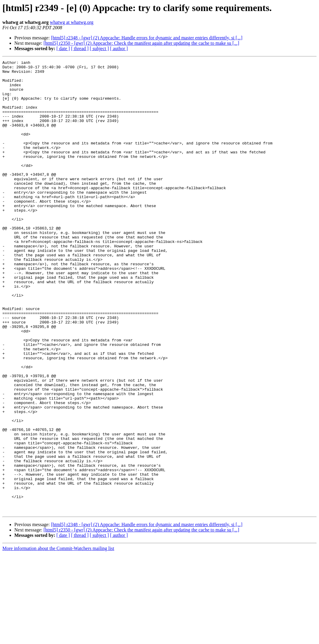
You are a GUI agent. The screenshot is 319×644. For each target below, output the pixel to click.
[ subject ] (99, 48)
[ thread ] (80, 48)
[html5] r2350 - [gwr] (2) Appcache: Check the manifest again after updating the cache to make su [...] (141, 43)
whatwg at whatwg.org (72, 22)
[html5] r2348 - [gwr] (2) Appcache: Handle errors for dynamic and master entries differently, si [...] (147, 38)
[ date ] (63, 48)
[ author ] (119, 48)
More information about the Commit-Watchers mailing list (58, 639)
